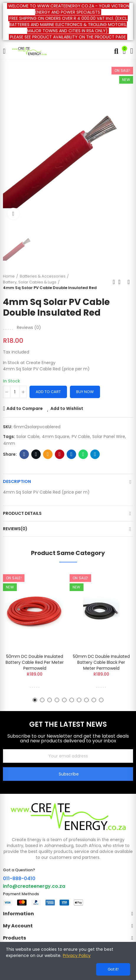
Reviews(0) (15, 529)
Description (17, 481)
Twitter (36, 454)
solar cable (28, 437)
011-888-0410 (19, 878)
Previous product (114, 282)
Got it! (113, 969)
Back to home (121, 282)
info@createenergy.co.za (34, 886)
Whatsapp (83, 454)
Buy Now (85, 392)
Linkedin (72, 454)
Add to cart (48, 392)
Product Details (22, 513)
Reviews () (29, 327)
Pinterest (60, 454)
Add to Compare (25, 408)
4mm (9, 443)
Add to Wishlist (67, 408)
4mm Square (56, 437)
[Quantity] (15, 392)
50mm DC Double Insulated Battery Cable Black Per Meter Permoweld (101, 662)
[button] (35, 700)
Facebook (24, 454)
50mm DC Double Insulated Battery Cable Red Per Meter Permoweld (35, 662)
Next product (129, 282)
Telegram (95, 454)
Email (48, 454)
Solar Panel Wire (109, 437)
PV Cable (81, 437)
